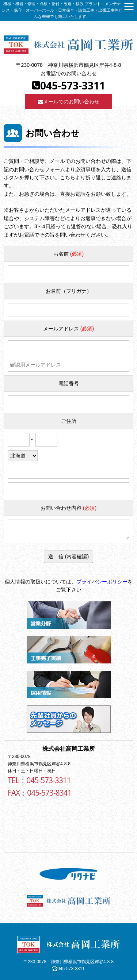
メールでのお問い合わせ (69, 102)
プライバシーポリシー (102, 582)
